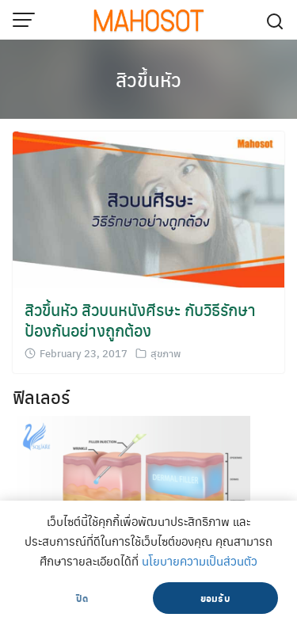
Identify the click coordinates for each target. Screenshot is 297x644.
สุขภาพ (166, 353)
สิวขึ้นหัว (148, 79)
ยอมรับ (215, 598)
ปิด (82, 598)
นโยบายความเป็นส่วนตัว (200, 561)
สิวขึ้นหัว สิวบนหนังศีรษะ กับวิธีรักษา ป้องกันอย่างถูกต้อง (140, 320)
